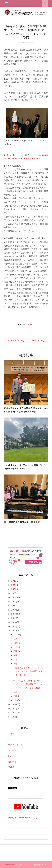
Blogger (30, 834)
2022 (14, 597)
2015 (13, 626)
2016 (14, 622)
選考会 (11, 767)
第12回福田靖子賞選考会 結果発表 (22, 522)
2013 (14, 704)
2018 (13, 614)
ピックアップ (14, 739)
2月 (15, 696)
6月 (16, 659)
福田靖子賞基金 (9, 864)
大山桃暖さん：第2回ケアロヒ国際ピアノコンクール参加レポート (26, 467)
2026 (14, 581)
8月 (15, 651)
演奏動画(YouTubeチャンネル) (23, 818)
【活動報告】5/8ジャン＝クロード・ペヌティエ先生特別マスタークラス (29, 671)
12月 (16, 635)
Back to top (41, 865)
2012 (13, 708)
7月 (15, 655)
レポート (12, 756)
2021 (13, 602)
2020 (14, 606)
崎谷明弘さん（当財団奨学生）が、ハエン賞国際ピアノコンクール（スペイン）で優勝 (28, 684)
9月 (16, 647)
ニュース (30, 325)
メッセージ (13, 750)
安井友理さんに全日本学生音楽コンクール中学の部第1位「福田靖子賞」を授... (26, 410)
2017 (13, 618)
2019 (14, 610)
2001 (14, 717)
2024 (14, 589)
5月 (15, 664)
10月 (16, 643)
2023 (14, 593)
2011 (13, 713)
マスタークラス (15, 745)
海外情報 (12, 762)
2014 (14, 630)
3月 (16, 692)
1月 (15, 700)
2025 (14, 585)
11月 (16, 639)
